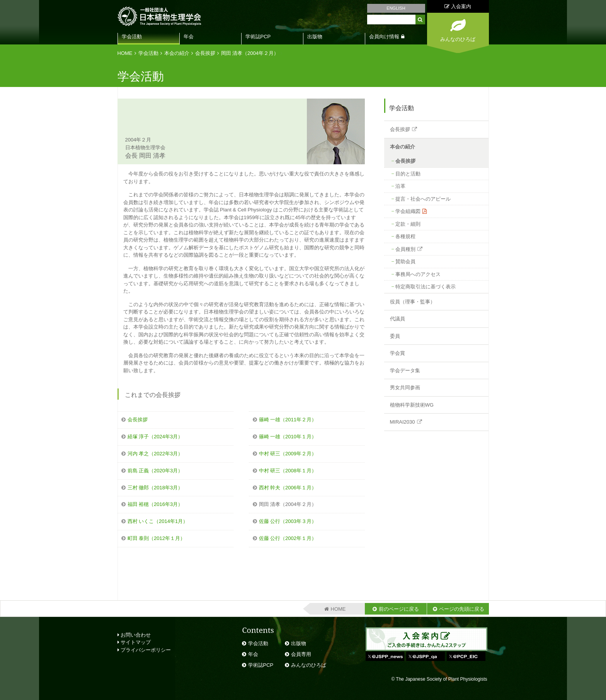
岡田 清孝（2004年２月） (250, 53)
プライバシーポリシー (144, 650)
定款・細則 (408, 224)
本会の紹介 (177, 53)
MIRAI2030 (403, 422)
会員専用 (301, 654)
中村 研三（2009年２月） (288, 454)
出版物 (315, 37)
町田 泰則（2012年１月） (157, 538)
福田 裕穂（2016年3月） (155, 504)
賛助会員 (405, 261)
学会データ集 (405, 370)
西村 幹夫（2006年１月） (288, 488)
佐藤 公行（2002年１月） (288, 538)
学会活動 (132, 37)
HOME (125, 53)
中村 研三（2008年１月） (288, 471)
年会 (189, 37)
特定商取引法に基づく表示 (426, 287)
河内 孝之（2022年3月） (155, 454)
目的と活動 (408, 174)
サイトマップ (134, 642)
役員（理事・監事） (413, 302)
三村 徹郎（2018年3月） (155, 488)
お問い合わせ (134, 635)
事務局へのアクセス (418, 274)
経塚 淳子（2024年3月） (155, 437)
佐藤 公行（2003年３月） (288, 521)
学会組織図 (408, 211)
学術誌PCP (258, 37)
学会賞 (397, 353)
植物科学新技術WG (412, 405)
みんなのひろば (309, 665)
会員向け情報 (384, 37)
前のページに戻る (399, 609)
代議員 (397, 319)
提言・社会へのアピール (423, 199)
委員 (395, 336)
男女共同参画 (405, 387)
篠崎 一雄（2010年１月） (288, 437)
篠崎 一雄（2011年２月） (288, 420)
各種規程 (405, 236)
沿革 (400, 186)
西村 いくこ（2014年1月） (158, 521)
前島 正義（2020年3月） (155, 471)
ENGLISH (396, 8)
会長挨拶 (205, 53)
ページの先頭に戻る (462, 609)
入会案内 (458, 6)
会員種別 (405, 249)
